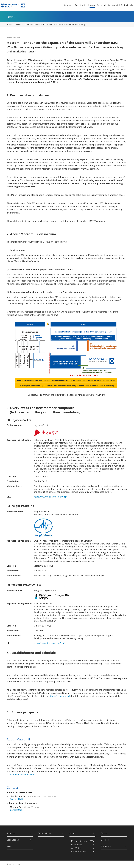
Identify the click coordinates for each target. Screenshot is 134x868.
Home (9, 25)
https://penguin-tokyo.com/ (47, 643)
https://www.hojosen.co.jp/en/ (48, 497)
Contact (124, 5)
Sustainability (104, 5)
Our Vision (76, 848)
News (92, 5)
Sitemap (105, 840)
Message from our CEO (82, 841)
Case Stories (81, 5)
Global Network (79, 852)
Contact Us (17, 799)
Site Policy (106, 846)
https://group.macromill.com (21, 775)
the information (58, 696)
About (115, 5)
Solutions (68, 5)
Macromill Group (14, 5)
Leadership (77, 845)
